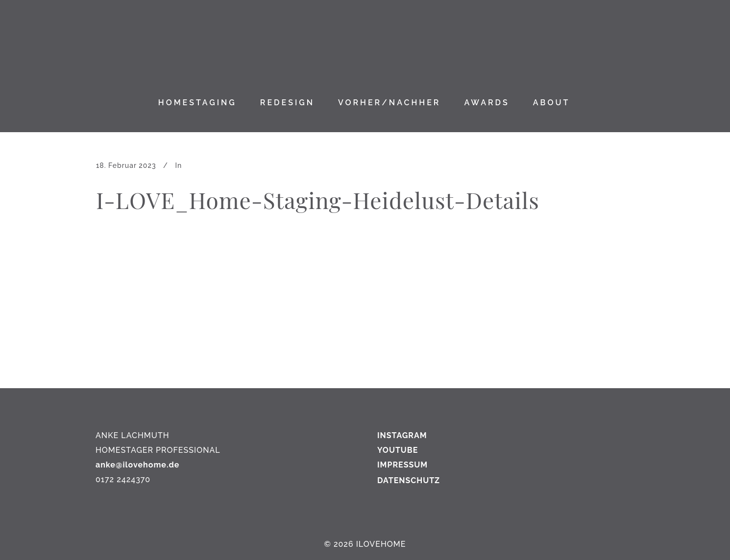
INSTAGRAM (402, 435)
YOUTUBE (398, 450)
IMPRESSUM (402, 465)
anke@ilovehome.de (137, 465)
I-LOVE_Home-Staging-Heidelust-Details (318, 200)
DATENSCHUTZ (409, 480)
